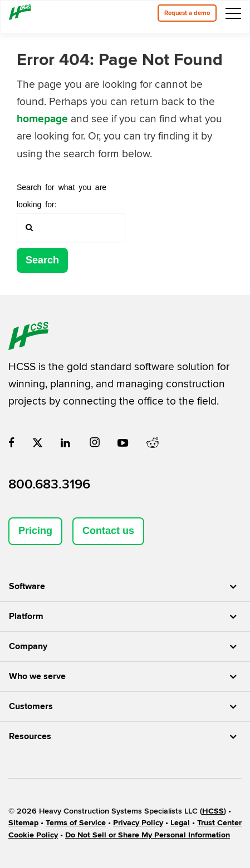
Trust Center (219, 823)
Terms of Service (76, 823)
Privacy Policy (138, 823)
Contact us (108, 531)
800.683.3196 (49, 485)
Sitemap (23, 823)
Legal (180, 823)
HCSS (213, 811)
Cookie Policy (33, 835)
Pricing (35, 531)
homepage (42, 119)
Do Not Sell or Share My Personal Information (148, 835)
